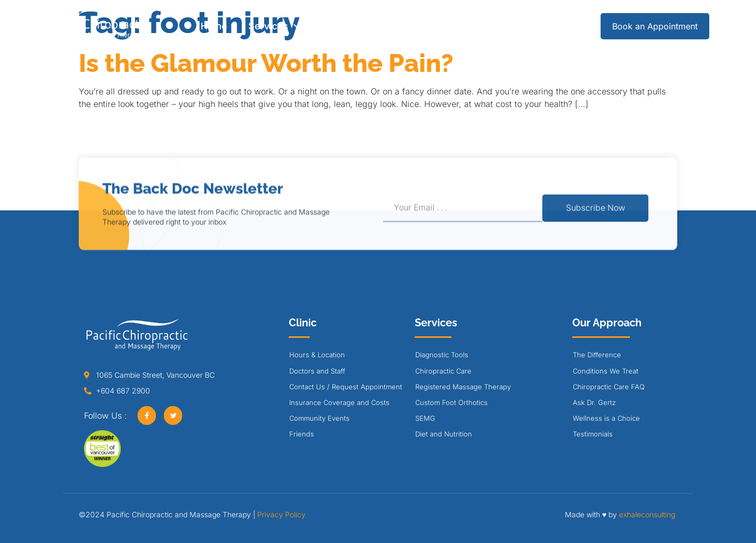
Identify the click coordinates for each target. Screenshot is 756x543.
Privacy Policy (281, 514)
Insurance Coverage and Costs (339, 402)
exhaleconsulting (647, 514)
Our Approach (415, 26)
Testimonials (593, 434)
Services (274, 26)
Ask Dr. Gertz (594, 402)
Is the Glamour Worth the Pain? (266, 63)
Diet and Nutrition (444, 434)
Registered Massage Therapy (463, 387)
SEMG (425, 418)
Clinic (339, 26)
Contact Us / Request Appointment (346, 387)
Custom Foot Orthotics (451, 402)
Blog (484, 26)
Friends (302, 434)
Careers (533, 26)
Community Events (319, 418)
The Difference (597, 355)
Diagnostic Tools (442, 355)
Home (214, 26)
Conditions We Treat (606, 371)
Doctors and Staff (317, 371)
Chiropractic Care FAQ (609, 387)
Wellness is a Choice (606, 418)
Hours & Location (317, 355)
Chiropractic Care (443, 371)
